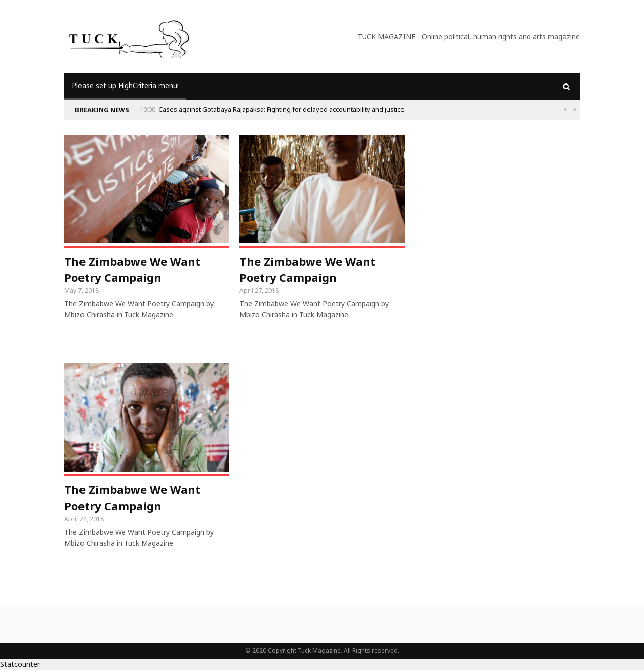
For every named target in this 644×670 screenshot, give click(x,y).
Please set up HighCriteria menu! (125, 85)
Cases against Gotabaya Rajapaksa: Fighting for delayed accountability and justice (281, 109)
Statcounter (20, 664)
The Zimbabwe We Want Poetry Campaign (132, 269)
